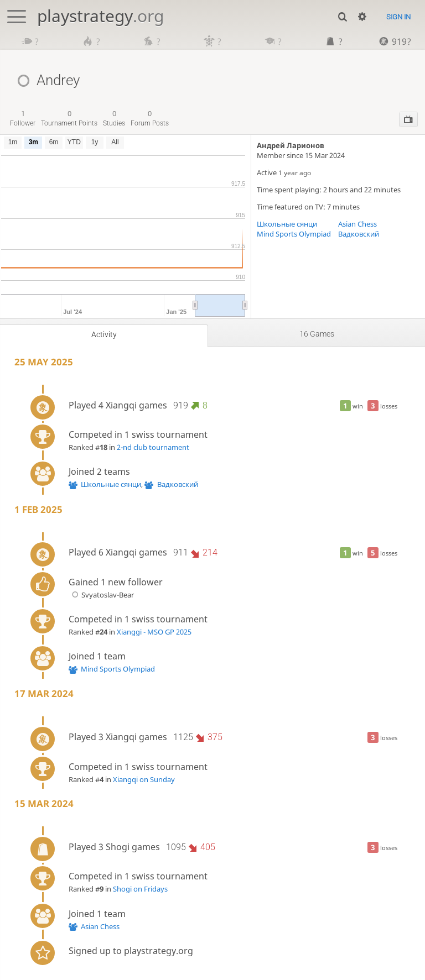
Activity (104, 334)
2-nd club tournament (153, 447)
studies (114, 118)
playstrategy (100, 16)
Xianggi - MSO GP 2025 (154, 632)
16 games (317, 334)
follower (23, 118)
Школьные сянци (287, 224)
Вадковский (359, 234)
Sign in (398, 17)
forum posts (150, 118)
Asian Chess (357, 224)
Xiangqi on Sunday (144, 779)
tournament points (69, 118)
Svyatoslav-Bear (101, 595)
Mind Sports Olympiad (294, 234)
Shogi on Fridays (140, 889)
